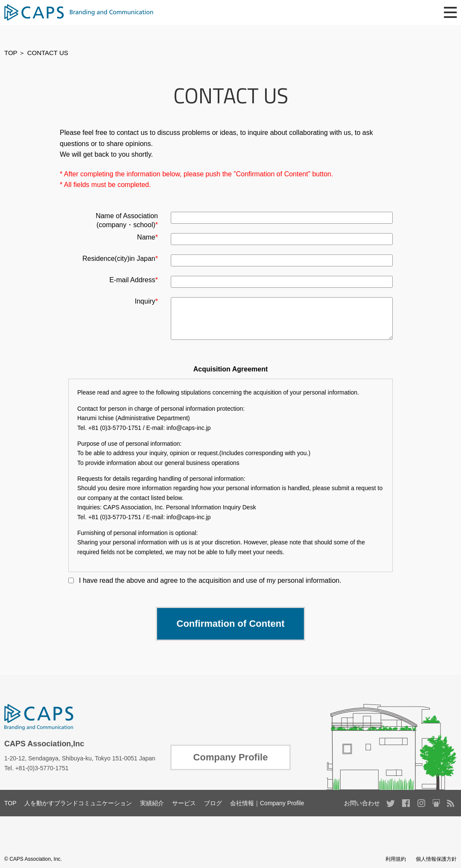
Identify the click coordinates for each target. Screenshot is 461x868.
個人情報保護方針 (436, 859)
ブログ (213, 803)
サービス (184, 803)
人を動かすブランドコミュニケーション (78, 803)
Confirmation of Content (231, 624)
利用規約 (396, 859)
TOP (11, 53)
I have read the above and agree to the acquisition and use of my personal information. (210, 580)
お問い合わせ (362, 803)
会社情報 (242, 803)
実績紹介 (152, 803)
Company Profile (231, 757)
